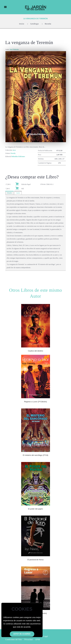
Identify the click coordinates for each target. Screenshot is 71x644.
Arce (14, 150)
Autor (18, 193)
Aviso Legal (43, 636)
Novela (48, 24)
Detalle (10, 193)
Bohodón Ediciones (18, 156)
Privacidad (28, 640)
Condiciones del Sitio (14, 640)
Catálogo (34, 24)
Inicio (22, 24)
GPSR (38, 640)
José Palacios (14, 49)
